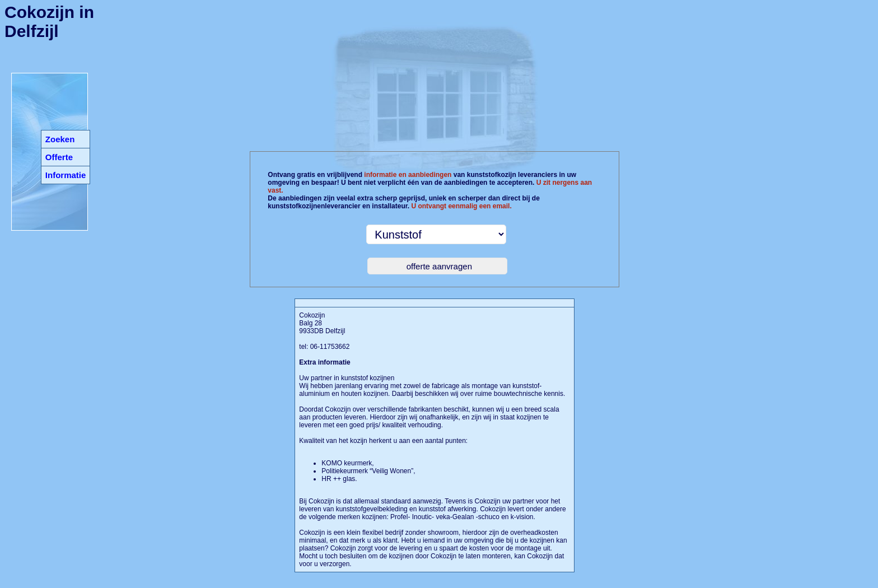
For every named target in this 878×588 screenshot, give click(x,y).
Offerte (59, 157)
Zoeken (60, 139)
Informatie (66, 175)
